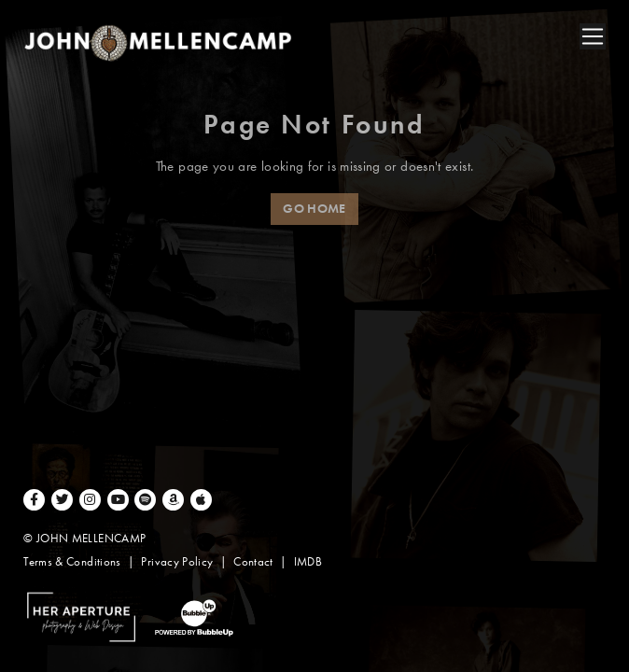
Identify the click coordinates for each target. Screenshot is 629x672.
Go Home (314, 209)
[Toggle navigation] (593, 36)
